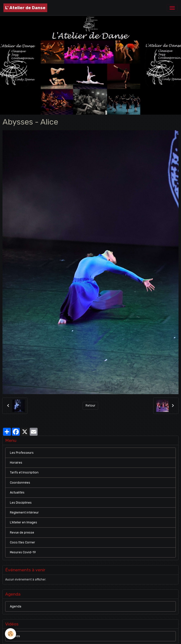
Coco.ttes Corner (23, 542)
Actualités (17, 493)
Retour (90, 406)
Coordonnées (20, 483)
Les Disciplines (21, 503)
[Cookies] (11, 634)
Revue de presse (22, 533)
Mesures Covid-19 (23, 552)
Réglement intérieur (24, 513)
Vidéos (15, 636)
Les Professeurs (22, 453)
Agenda (16, 606)
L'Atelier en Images (23, 522)
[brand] (25, 8)
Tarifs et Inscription (24, 472)
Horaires (16, 463)
